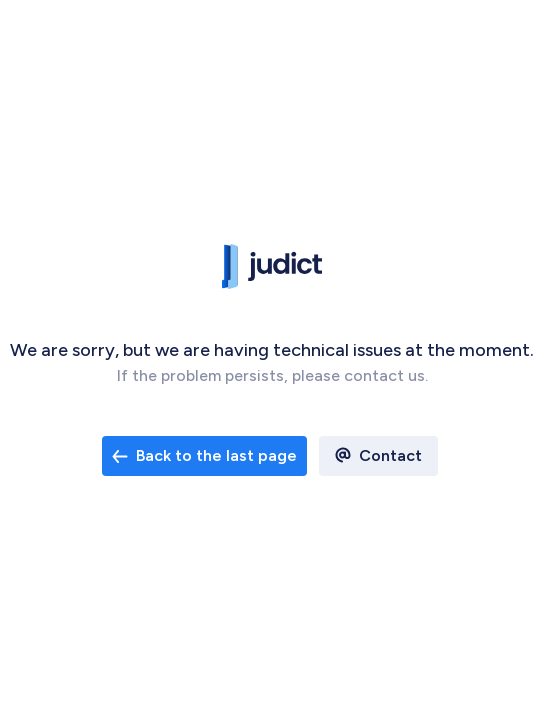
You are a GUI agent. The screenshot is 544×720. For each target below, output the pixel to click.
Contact (390, 455)
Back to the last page (204, 455)
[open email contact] (204, 456)
